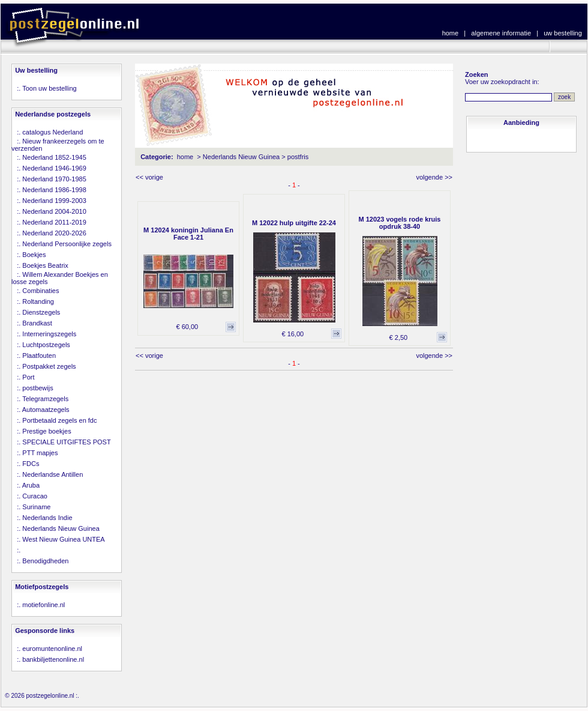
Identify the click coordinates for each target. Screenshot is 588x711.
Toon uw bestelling (49, 88)
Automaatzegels (46, 410)
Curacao (35, 496)
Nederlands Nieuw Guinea (61, 528)
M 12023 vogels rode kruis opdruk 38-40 (400, 223)
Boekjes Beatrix (45, 265)
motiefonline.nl (43, 605)
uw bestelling (563, 33)
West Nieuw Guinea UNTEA (63, 539)
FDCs (31, 464)
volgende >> (434, 177)
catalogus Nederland (52, 132)
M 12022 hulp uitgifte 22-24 (294, 223)
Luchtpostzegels (46, 345)
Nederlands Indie (47, 518)
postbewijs (37, 388)
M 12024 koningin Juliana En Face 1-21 (188, 234)
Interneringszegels (49, 334)
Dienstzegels (41, 312)
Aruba (31, 485)
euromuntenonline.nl (52, 649)
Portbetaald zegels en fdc (59, 420)
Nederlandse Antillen (52, 474)
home (451, 33)
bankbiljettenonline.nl (53, 659)
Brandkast (37, 323)
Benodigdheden (45, 561)
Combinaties (40, 291)
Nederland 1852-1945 (54, 157)
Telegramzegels (45, 399)
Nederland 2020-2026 (54, 233)
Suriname (36, 507)
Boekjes (34, 255)
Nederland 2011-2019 (54, 222)
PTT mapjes (40, 453)
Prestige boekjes (46, 431)
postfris (298, 157)
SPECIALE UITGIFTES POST (66, 442)
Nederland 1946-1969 (54, 168)
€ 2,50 (399, 337)
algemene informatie (501, 33)
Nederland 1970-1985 (54, 179)
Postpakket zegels (49, 366)
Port (28, 377)
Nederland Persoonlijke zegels (67, 244)
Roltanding (38, 301)
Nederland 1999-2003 (54, 201)
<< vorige (149, 177)
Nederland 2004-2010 (54, 211)
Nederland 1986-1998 (54, 190)
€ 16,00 (292, 334)
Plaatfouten (39, 355)
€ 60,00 (187, 327)
